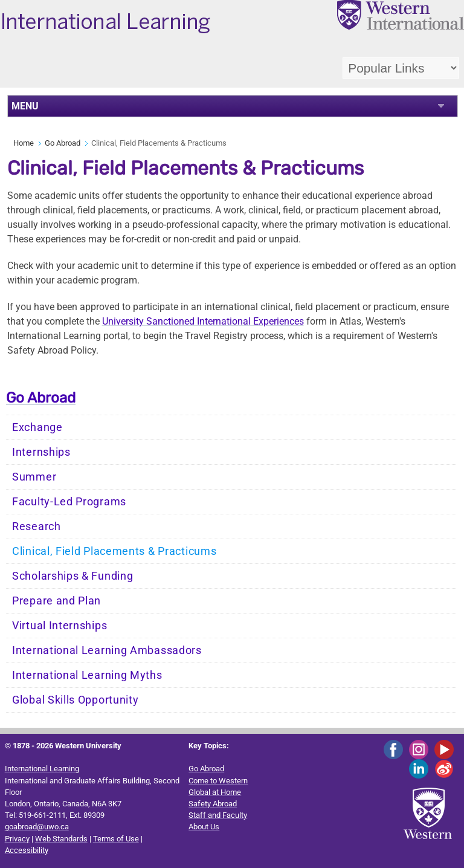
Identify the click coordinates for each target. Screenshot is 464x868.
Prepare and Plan (56, 601)
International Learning (42, 769)
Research (37, 526)
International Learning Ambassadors (107, 650)
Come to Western (218, 781)
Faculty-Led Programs (69, 502)
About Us (204, 827)
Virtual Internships (60, 626)
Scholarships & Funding (72, 576)
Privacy (17, 839)
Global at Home (215, 792)
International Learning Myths (87, 675)
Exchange (37, 427)
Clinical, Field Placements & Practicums (114, 551)
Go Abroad (63, 143)
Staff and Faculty (218, 815)
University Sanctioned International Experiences (203, 321)
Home (24, 143)
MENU (25, 106)
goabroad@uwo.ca (37, 827)
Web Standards (61, 839)
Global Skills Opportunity (76, 700)
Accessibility (27, 850)
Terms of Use (116, 839)
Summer (34, 477)
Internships (41, 452)
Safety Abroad (213, 804)
